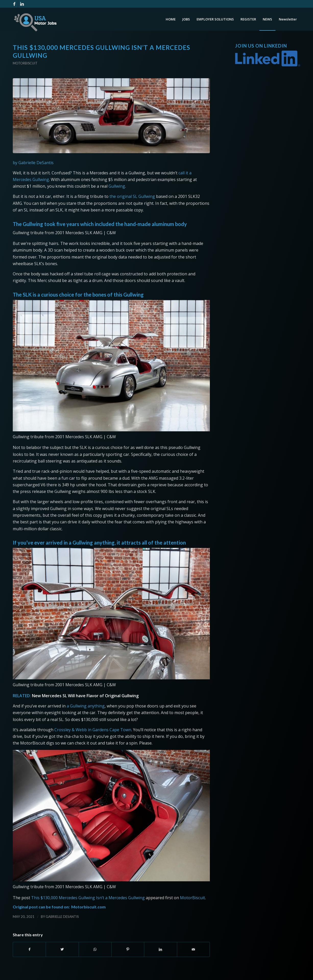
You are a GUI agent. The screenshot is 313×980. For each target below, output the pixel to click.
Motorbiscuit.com (88, 907)
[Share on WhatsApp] (95, 949)
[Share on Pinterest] (128, 949)
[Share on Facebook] (29, 949)
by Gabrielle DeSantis (33, 163)
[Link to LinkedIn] (22, 4)
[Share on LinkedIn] (160, 949)
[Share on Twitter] (62, 949)
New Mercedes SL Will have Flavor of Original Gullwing (85, 696)
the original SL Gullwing (132, 196)
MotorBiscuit (192, 898)
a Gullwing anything (86, 706)
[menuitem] (171, 19)
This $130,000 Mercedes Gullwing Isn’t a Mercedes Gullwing (88, 898)
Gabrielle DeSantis (62, 917)
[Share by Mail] (193, 949)
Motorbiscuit (25, 63)
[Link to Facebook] (14, 4)
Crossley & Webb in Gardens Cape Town (93, 730)
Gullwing (117, 186)
